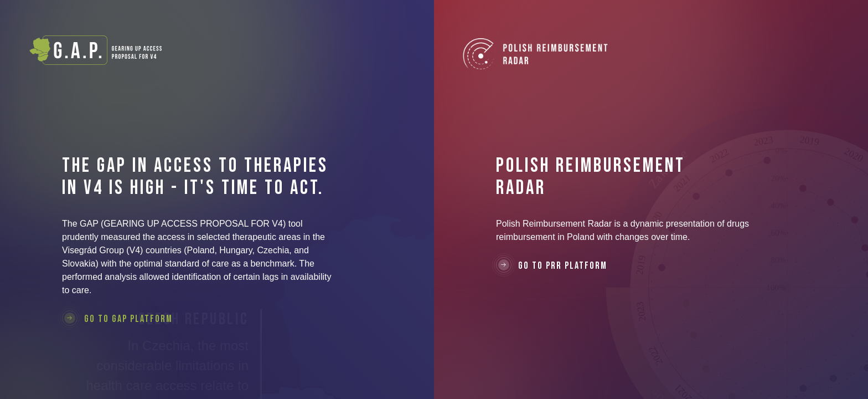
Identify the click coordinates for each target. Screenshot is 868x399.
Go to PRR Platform (552, 266)
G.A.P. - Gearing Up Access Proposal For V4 (95, 50)
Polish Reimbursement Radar (536, 61)
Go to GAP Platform (117, 319)
